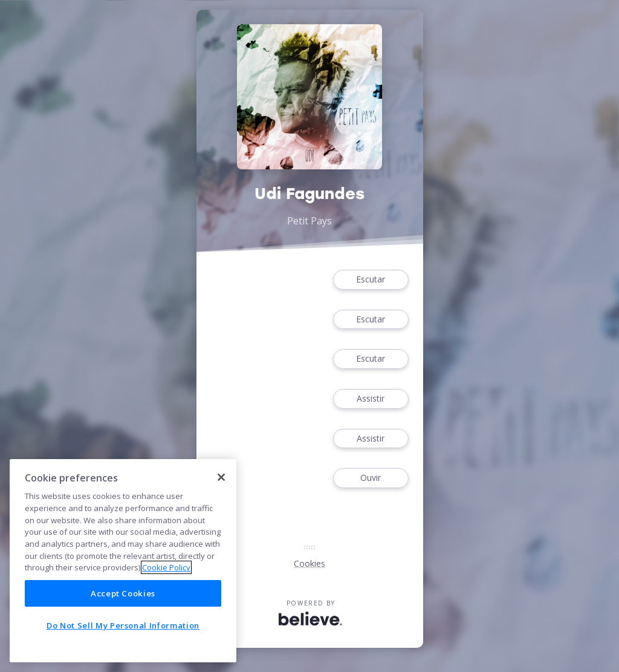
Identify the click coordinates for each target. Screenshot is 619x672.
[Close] (221, 477)
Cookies (309, 563)
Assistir (371, 399)
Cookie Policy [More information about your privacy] (166, 567)
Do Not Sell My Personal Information (123, 625)
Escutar (371, 280)
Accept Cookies (123, 593)
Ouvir (371, 478)
